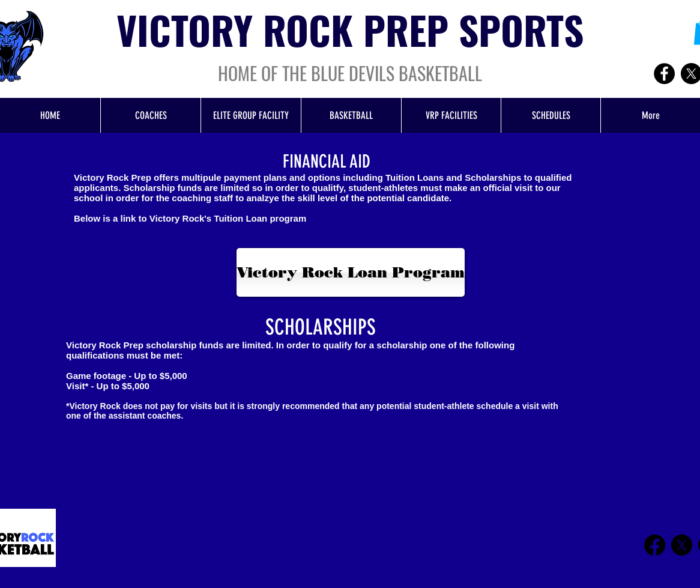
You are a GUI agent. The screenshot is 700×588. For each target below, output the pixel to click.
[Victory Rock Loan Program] (351, 272)
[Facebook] (664, 74)
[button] (351, 115)
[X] (682, 545)
